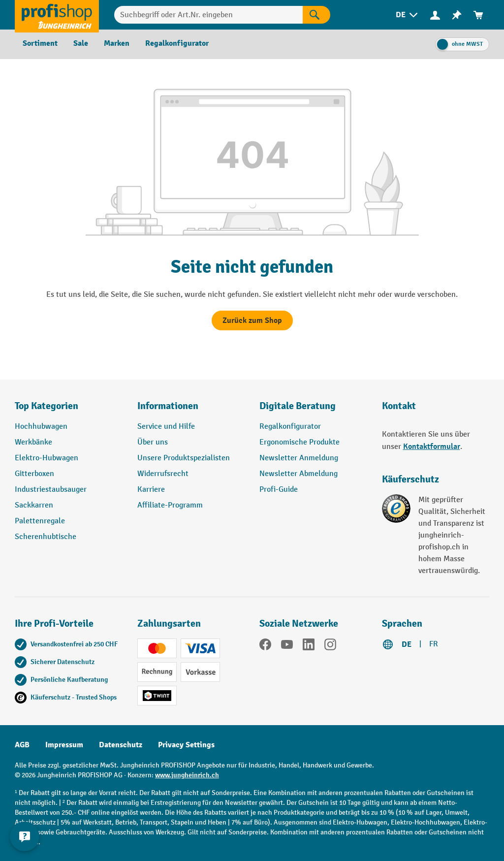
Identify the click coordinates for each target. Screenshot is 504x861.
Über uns (153, 442)
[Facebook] (265, 646)
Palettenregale (40, 521)
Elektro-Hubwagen (47, 458)
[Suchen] (316, 15)
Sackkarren (34, 505)
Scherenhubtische (46, 537)
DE (407, 644)
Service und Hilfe (166, 427)
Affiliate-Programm (170, 505)
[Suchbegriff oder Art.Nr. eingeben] (208, 15)
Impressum (64, 745)
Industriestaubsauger (51, 490)
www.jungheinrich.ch (187, 775)
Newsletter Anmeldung (299, 458)
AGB (22, 745)
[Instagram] (330, 646)
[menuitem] (408, 15)
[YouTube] (287, 646)
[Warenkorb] (478, 15)
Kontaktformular (432, 446)
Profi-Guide (279, 490)
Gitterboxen (34, 474)
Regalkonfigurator (290, 427)
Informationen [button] (168, 406)
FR (434, 644)
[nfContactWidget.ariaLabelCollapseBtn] (25, 836)
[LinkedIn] (309, 646)
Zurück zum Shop (252, 320)
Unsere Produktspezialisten (184, 458)
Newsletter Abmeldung (299, 474)
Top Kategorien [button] (47, 406)
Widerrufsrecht (163, 474)
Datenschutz (121, 745)
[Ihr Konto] (435, 15)
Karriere (151, 490)
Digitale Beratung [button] (298, 406)
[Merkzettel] (457, 15)
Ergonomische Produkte (299, 442)
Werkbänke (33, 442)
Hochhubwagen (41, 427)
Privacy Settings (186, 745)
